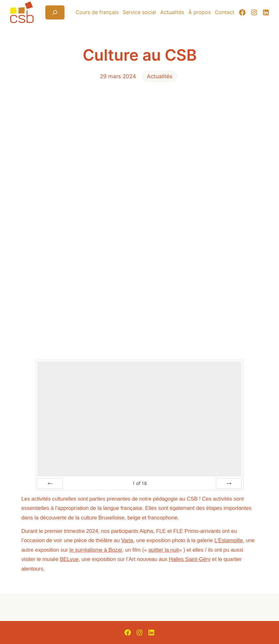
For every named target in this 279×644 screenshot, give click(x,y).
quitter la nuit (164, 550)
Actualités (160, 76)
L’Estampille (229, 540)
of (139, 483)
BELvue (69, 559)
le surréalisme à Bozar (96, 550)
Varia (127, 540)
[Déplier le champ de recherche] (55, 12)
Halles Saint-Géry (190, 559)
